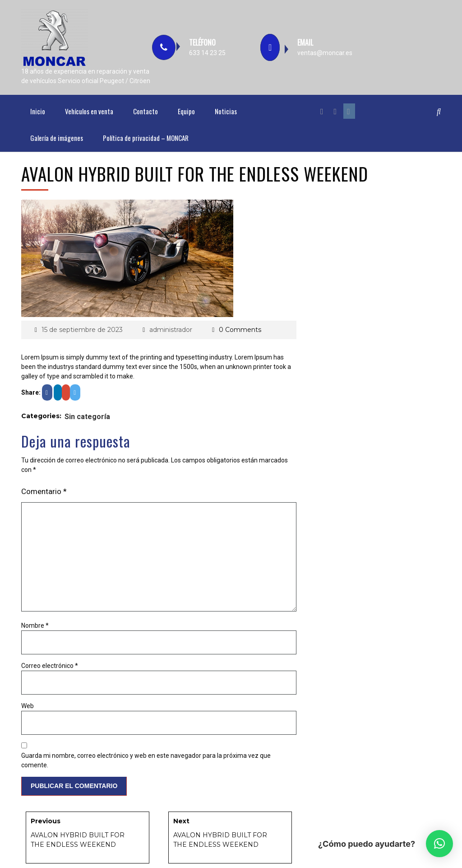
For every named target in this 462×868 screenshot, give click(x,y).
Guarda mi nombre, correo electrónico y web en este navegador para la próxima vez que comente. (146, 760)
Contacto (146, 111)
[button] (439, 844)
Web (28, 706)
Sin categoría (87, 417)
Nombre (35, 625)
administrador (171, 330)
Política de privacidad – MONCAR (146, 138)
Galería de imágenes (57, 138)
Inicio (38, 111)
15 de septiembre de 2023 (82, 330)
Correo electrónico (50, 666)
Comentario (44, 491)
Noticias (226, 111)
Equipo (186, 111)
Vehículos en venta (89, 111)
